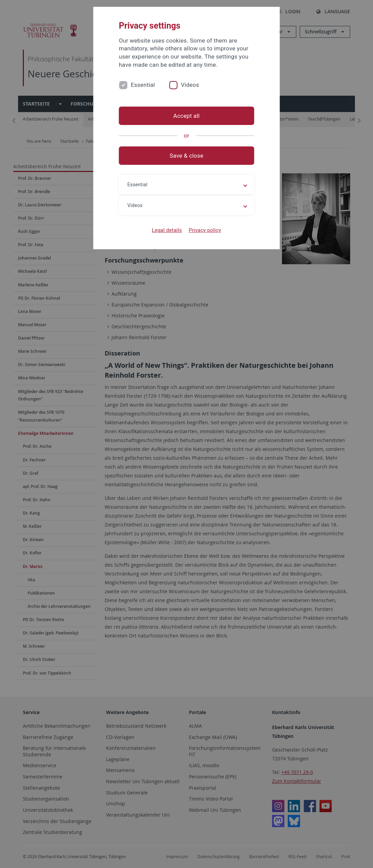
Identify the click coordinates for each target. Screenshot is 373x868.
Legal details (167, 230)
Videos (190, 85)
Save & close (187, 156)
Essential (143, 85)
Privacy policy (205, 230)
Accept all (186, 116)
